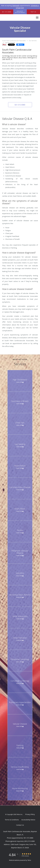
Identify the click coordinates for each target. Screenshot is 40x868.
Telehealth (16, 6)
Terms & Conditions (12, 820)
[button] (20, 12)
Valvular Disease (10, 42)
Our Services (33, 41)
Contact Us (20, 825)
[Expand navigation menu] (37, 18)
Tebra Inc (20, 814)
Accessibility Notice (28, 820)
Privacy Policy (30, 814)
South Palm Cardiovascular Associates (14, 41)
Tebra (29, 860)
